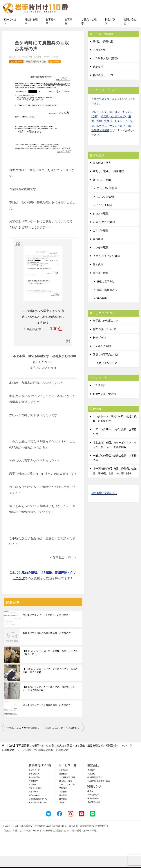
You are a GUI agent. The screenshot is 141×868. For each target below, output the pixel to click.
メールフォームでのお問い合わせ (108, 21)
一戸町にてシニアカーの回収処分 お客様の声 (24, 740)
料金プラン (110, 34)
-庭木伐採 (63, 808)
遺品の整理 (29, 585)
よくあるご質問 (102, 358)
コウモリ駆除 (101, 260)
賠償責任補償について (38, 811)
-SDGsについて (93, 807)
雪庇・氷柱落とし (107, 302)
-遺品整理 (63, 786)
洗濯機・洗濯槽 (100, 143)
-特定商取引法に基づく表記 (98, 793)
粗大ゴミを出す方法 (104, 406)
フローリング (99, 124)
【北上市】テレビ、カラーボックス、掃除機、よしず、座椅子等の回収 (49, 701)
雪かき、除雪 (101, 285)
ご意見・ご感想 (89, 34)
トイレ (118, 133)
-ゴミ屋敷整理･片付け (68, 790)
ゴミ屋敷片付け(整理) (105, 71)
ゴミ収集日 (99, 398)
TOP (67, 758)
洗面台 (108, 133)
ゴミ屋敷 (46, 585)
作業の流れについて (104, 342)
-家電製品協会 (93, 811)
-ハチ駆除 (63, 804)
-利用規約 (91, 786)
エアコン (115, 124)
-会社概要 (91, 782)
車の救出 (102, 311)
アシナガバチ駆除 (107, 201)
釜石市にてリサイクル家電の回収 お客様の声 (47, 717)
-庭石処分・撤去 (65, 793)
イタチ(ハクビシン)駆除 (107, 268)
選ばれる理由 (31, 34)
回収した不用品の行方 (106, 367)
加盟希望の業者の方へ (104, 506)
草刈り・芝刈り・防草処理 (108, 184)
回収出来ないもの (107, 375)
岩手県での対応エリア (106, 333)
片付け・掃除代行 (103, 54)
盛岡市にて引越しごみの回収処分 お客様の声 (47, 645)
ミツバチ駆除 (104, 217)
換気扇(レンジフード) (113, 129)
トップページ (34, 782)
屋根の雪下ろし (106, 294)
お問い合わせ (130, 34)
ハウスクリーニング (108, 111)
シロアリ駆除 (101, 226)
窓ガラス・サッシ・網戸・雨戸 (115, 138)
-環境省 (90, 804)
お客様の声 (51, 34)
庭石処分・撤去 (102, 175)
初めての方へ (10, 34)
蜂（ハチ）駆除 (102, 192)
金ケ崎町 (55, 74)
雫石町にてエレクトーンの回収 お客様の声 (46, 627)
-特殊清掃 (63, 800)
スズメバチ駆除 (106, 209)
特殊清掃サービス (103, 88)
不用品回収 (99, 62)
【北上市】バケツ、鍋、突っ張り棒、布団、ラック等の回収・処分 (50, 665)
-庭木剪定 (63, 811)
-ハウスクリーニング (67, 797)
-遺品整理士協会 (94, 814)
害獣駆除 (98, 251)
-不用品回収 (64, 782)
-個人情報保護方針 (95, 790)
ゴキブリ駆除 (101, 243)
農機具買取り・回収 (36, 74)
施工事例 (68, 34)
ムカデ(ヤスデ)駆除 (104, 234)
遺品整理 (98, 79)
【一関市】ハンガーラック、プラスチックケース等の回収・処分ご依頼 (50, 683)
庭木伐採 (98, 277)
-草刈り (62, 815)
